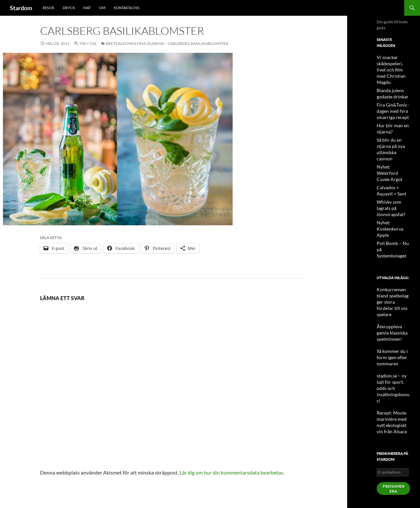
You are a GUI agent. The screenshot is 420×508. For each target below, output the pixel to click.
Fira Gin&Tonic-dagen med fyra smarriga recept (390, 102)
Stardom (21, 8)
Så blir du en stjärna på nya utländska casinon (393, 136)
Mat (87, 8)
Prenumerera (394, 419)
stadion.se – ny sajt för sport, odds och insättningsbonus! (393, 327)
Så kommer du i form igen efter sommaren (390, 303)
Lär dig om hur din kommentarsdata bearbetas (231, 472)
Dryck (69, 8)
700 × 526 (88, 43)
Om (102, 8)
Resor (48, 8)
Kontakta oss (127, 8)
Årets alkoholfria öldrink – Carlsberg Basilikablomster (167, 43)
